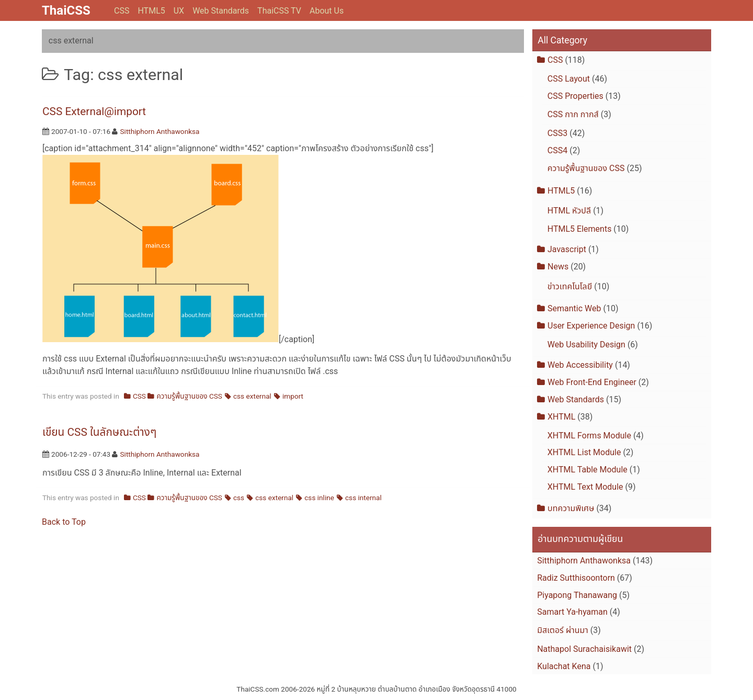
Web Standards (221, 11)
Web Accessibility (580, 365)
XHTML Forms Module (589, 436)
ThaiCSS (66, 10)
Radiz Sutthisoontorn (576, 578)
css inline (319, 498)
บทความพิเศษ (571, 508)
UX (179, 11)
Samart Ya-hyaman (572, 612)
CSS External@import (94, 111)
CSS (122, 11)
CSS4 (557, 150)
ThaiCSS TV (279, 11)
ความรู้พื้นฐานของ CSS (189, 396)
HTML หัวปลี (569, 211)
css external (252, 396)
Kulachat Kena (564, 666)
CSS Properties (575, 96)
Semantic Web (574, 308)
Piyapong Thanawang (577, 595)
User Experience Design (591, 326)
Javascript (567, 249)
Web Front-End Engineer (592, 382)
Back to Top (64, 522)
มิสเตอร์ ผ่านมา (563, 630)
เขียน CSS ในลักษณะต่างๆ (99, 432)
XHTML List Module (584, 452)
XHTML (561, 417)
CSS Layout (569, 79)
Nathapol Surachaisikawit (584, 649)
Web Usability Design (586, 345)
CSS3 (557, 133)
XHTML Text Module (585, 487)
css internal (363, 498)
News (558, 267)
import (293, 396)
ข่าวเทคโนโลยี (570, 286)
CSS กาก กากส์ (573, 114)
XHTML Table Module (587, 470)
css (239, 498)
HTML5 (151, 11)
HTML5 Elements (580, 229)
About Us (327, 11)
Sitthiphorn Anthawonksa (160, 131)
